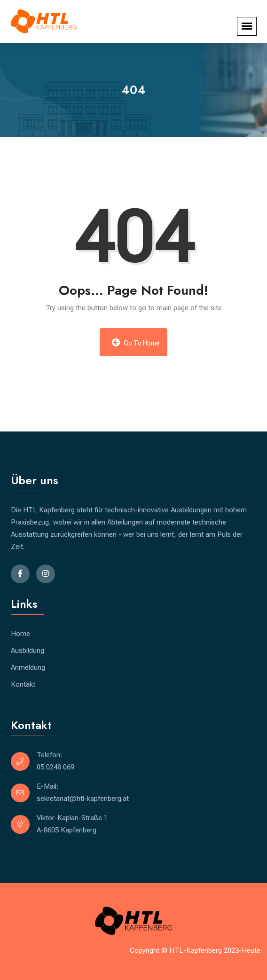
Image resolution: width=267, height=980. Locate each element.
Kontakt (23, 684)
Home (20, 634)
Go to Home (136, 342)
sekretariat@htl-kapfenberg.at (83, 799)
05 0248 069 (55, 767)
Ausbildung (27, 651)
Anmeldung (28, 667)
